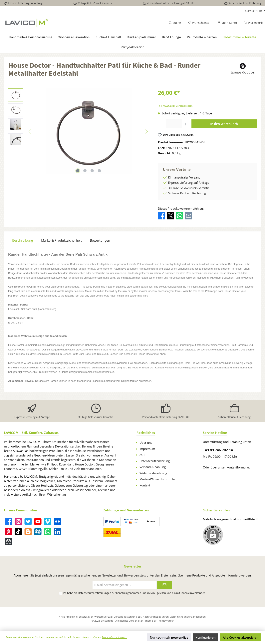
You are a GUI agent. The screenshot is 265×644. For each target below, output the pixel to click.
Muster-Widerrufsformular (158, 479)
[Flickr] (57, 521)
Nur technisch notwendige (169, 637)
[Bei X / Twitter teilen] (171, 215)
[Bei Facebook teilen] (162, 215)
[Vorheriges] (30, 131)
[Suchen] (175, 23)
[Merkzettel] (199, 23)
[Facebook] (8, 521)
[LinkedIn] (57, 532)
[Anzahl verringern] (162, 124)
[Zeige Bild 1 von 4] (78, 171)
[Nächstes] (147, 131)
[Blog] (38, 532)
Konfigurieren (206, 637)
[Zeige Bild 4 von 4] (99, 171)
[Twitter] (28, 521)
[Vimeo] (48, 521)
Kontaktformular (238, 467)
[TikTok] (18, 532)
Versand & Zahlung (153, 467)
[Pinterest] (8, 532)
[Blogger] (28, 532)
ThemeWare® (165, 621)
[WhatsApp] (48, 532)
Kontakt (145, 485)
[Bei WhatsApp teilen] (180, 215)
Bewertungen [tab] (100, 240)
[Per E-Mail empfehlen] (189, 215)
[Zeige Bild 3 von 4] (92, 171)
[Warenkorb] (252, 23)
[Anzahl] (174, 124)
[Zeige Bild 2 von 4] (85, 171)
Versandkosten (123, 617)
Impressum (147, 449)
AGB (142, 455)
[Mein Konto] (227, 23)
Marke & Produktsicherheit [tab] (61, 240)
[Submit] (164, 585)
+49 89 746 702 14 (218, 450)
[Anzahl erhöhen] (186, 124)
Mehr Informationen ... (115, 637)
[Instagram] (18, 521)
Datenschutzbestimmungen (95, 593)
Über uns (146, 443)
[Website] (8, 542)
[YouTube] (38, 521)
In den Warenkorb (224, 124)
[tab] (23, 240)
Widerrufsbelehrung (153, 473)
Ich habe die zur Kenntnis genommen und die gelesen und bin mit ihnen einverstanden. (134, 593)
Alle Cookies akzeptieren (241, 637)
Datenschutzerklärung (155, 461)
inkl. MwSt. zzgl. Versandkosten (175, 106)
